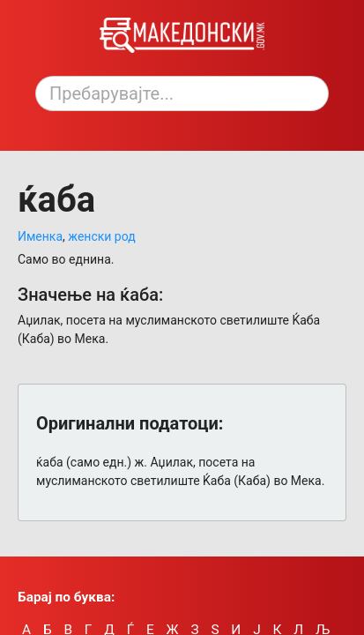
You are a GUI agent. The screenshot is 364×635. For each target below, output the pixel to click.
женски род (101, 236)
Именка (40, 236)
